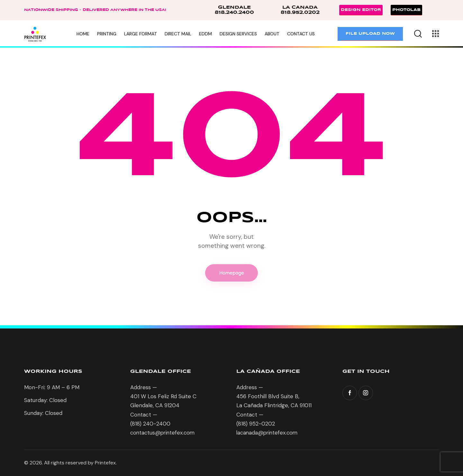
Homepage (232, 273)
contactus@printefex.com (164, 433)
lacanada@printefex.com (268, 433)
